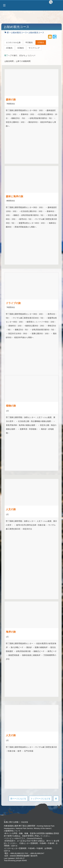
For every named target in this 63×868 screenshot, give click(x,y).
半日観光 (29, 42)
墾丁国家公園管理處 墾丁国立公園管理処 (32, 5)
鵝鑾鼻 (9, 122)
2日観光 (9, 48)
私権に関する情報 (11, 822)
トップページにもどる (40, 799)
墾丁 (6, 55)
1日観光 (41, 42)
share (55, 37)
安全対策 (25, 822)
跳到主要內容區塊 (1, 1)
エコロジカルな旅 (13, 42)
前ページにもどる (18, 799)
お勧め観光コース (19, 32)
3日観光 (21, 48)
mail (50, 37)
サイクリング (34, 48)
